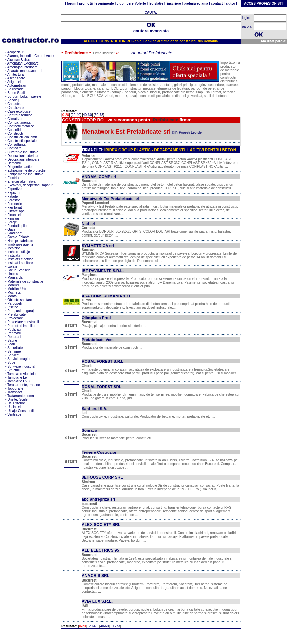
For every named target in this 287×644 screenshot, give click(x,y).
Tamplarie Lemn (19, 377)
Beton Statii (16, 93)
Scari (11, 344)
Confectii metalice (21, 126)
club (120, 4)
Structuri (14, 370)
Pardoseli (14, 304)
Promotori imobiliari (22, 326)
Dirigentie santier (20, 167)
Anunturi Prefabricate (152, 53)
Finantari (14, 215)
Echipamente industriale (25, 174)
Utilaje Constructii (21, 411)
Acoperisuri (16, 52)
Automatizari (17, 85)
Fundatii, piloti (18, 226)
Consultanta (16, 145)
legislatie (156, 4)
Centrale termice (20, 115)
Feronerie (15, 204)
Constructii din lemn (22, 137)
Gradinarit (15, 233)
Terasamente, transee (24, 385)
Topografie (15, 389)
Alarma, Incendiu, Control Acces (31, 56)
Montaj (12, 296)
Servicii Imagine (19, 359)
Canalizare (15, 108)
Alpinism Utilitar (19, 60)
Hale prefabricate (20, 241)
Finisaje (13, 219)
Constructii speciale (22, 141)
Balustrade (15, 89)
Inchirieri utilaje (19, 252)
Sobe (11, 363)
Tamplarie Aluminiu (22, 374)
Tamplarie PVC (19, 381)
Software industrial (21, 366)
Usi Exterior (16, 403)
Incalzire (14, 248)
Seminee (14, 352)
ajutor (230, 4)
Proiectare (15, 318)
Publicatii (14, 329)
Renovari (14, 333)
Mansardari (16, 278)
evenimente (105, 4)
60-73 (99, 115)
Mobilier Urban (18, 289)
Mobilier (13, 285)
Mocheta (14, 292)
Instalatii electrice (20, 259)
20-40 (76, 115)
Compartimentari (20, 122)
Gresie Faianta (19, 237)
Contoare (14, 148)
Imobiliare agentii (20, 244)
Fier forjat (14, 207)
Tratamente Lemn (21, 396)
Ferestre (14, 200)
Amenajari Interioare (23, 67)
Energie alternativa (21, 182)
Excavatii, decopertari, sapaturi (30, 185)
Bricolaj (13, 100)
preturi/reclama (195, 4)
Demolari (14, 163)
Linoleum (14, 274)
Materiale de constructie (25, 281)
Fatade (13, 196)
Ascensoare (16, 78)
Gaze (11, 230)
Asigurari (14, 82)
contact (216, 4)
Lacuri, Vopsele (19, 270)
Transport (14, 392)
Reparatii (14, 337)
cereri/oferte (136, 4)
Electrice (14, 178)
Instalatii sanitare (20, 263)
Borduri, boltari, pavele (24, 97)
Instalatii (14, 255)
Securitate (15, 348)
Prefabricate (16, 315)
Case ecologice (19, 111)
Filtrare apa (16, 211)
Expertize (14, 189)
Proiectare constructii (23, 322)
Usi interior (15, 407)
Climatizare (16, 119)
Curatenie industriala (23, 152)
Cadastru (14, 104)
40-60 (87, 115)
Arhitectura (15, 74)
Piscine (13, 307)
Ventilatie (14, 414)
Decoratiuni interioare (23, 159)
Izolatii (12, 267)
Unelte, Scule (17, 400)
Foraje (12, 222)
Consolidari (16, 130)
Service (13, 355)
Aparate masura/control (25, 71)
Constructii (15, 134)
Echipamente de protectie (26, 170)
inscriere (174, 4)
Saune (12, 340)
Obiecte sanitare (20, 300)
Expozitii (14, 193)
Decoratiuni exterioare (24, 156)
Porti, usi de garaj (21, 311)
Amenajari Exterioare (23, 63)
